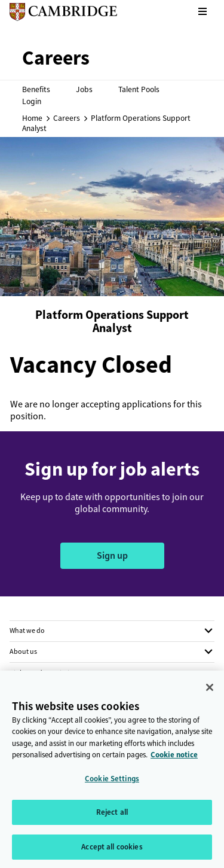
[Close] (210, 692)
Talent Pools (139, 89)
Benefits (36, 89)
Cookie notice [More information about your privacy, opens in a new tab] (174, 759)
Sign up (112, 555)
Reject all (112, 817)
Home (32, 118)
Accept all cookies (112, 852)
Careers (67, 118)
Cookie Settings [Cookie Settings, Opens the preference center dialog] (112, 783)
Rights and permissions (45, 673)
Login (32, 101)
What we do (27, 631)
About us (23, 651)
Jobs (84, 89)
